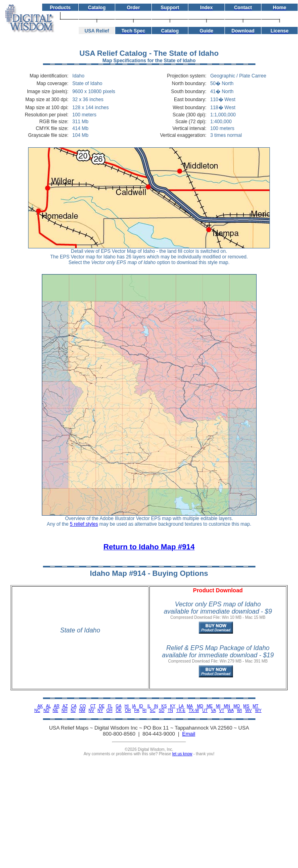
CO (83, 706)
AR (57, 706)
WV (249, 710)
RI (145, 710)
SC (153, 710)
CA (74, 706)
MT (255, 706)
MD (200, 706)
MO (237, 706)
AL (48, 706)
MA (190, 706)
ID (141, 706)
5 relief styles (84, 524)
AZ (65, 706)
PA (137, 710)
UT (205, 710)
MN (227, 706)
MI (218, 706)
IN (156, 706)
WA (231, 710)
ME (209, 706)
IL (149, 706)
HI (127, 706)
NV (92, 710)
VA (213, 710)
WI (239, 710)
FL (110, 706)
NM (82, 710)
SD (161, 710)
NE (55, 710)
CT (93, 706)
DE (102, 706)
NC (37, 710)
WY (258, 710)
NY (100, 710)
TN (170, 710)
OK (118, 710)
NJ (73, 710)
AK (40, 706)
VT (222, 710)
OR (128, 710)
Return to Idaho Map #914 (149, 547)
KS (164, 706)
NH (64, 710)
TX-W (194, 710)
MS (246, 706)
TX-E (181, 710)
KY (172, 706)
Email (189, 734)
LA (181, 706)
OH (109, 710)
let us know (182, 754)
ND (46, 710)
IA (134, 706)
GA (118, 706)
